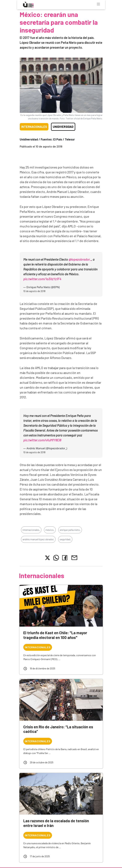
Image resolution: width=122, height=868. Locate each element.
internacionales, (31, 530)
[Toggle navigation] (98, 4)
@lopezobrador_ (80, 259)
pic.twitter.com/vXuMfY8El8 (42, 440)
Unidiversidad (63, 127)
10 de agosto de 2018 (34, 291)
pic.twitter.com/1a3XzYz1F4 (42, 279)
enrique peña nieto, (70, 530)
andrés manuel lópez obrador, (38, 539)
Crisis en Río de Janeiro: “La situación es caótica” (58, 729)
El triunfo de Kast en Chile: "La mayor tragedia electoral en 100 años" (55, 635)
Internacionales (34, 127)
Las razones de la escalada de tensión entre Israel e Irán (56, 823)
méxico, (50, 530)
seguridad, (65, 539)
